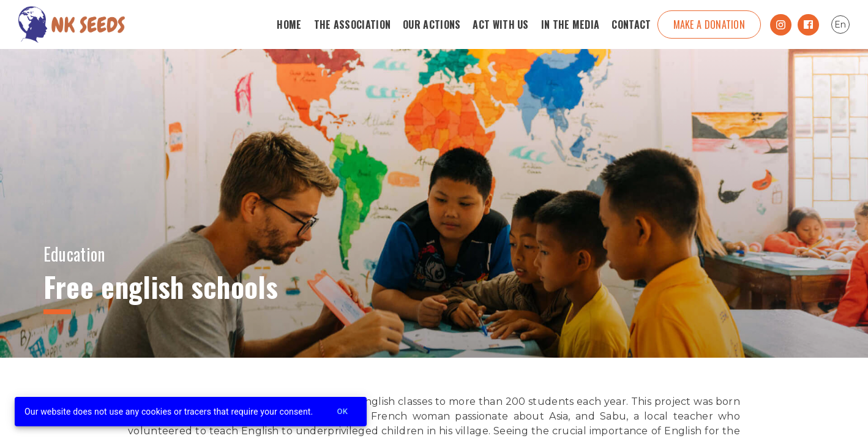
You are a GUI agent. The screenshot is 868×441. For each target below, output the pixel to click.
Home (289, 24)
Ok (342, 412)
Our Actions (432, 24)
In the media (571, 24)
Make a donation (709, 24)
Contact (631, 24)
